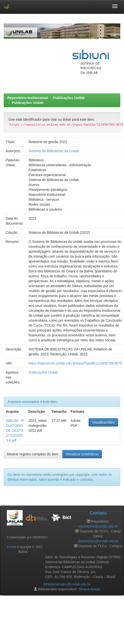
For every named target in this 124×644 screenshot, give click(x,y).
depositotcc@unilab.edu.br (98, 541)
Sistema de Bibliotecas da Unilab (54, 151)
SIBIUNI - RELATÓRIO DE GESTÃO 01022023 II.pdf (15, 430)
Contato (98, 513)
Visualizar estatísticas (82, 454)
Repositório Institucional (28, 98)
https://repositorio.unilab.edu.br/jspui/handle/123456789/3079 (75, 363)
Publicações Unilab (69, 98)
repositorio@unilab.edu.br (98, 526)
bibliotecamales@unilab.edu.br (67, 584)
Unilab (12, 547)
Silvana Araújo (89, 589)
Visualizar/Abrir (103, 422)
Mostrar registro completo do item (33, 454)
